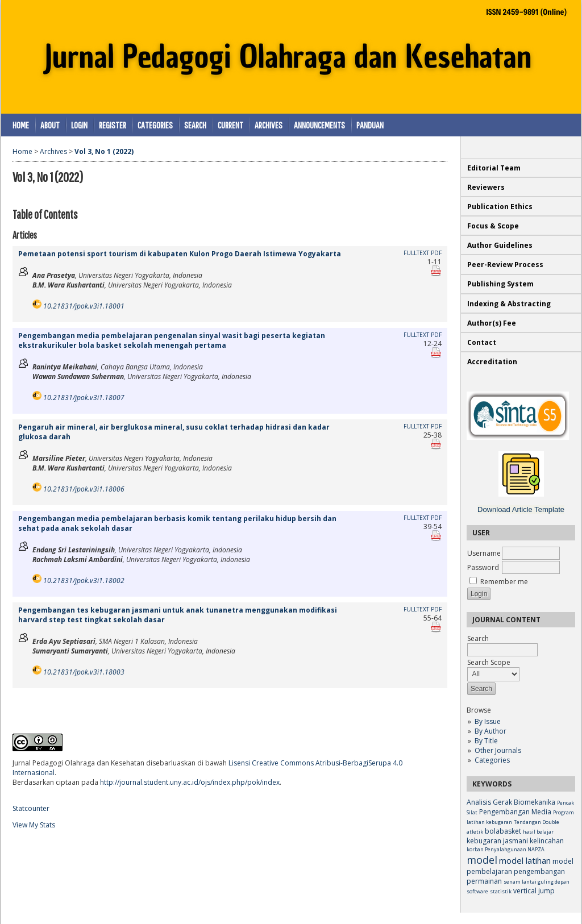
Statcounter (31, 808)
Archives (269, 125)
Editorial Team (494, 168)
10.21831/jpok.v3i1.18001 (84, 306)
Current (230, 125)
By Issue (488, 721)
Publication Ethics (500, 207)
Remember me (504, 582)
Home (21, 125)
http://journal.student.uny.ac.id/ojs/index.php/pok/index (190, 782)
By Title (486, 741)
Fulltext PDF (423, 253)
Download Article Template (521, 509)
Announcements (319, 125)
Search (195, 125)
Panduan (370, 125)
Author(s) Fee (492, 323)
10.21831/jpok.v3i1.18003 (84, 672)
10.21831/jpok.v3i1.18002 (84, 580)
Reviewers (487, 187)
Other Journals (498, 750)
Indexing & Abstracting (509, 304)
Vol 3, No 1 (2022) (104, 151)
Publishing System (500, 284)
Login (79, 125)
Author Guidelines (500, 245)
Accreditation (492, 362)
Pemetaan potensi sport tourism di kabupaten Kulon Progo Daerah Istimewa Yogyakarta (180, 254)
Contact (482, 342)
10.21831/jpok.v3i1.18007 (84, 398)
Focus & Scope (493, 226)
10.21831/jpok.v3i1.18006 (84, 489)
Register (113, 125)
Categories (492, 760)
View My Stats (34, 825)
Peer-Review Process (505, 265)
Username (484, 553)
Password (483, 567)
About (50, 125)
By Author (490, 731)
